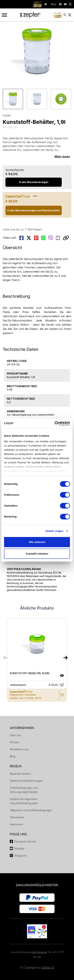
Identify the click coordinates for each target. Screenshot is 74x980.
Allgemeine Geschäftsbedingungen (31, 810)
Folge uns (18, 834)
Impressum (16, 824)
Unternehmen (22, 728)
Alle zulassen (37, 542)
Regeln (16, 766)
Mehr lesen (62, 157)
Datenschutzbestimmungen (26, 781)
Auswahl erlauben (37, 554)
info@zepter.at (39, 952)
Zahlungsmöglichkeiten (37, 885)
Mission (15, 742)
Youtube (19, 849)
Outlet (7, 115)
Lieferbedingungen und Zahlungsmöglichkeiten (24, 790)
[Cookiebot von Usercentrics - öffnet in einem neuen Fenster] (55, 424)
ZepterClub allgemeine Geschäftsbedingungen (24, 801)
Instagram (20, 856)
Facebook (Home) (25, 842)
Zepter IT (48, 968)
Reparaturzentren (20, 774)
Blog (13, 756)
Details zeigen (54, 531)
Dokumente (17, 817)
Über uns (15, 735)
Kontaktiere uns (19, 749)
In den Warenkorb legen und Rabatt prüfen (34, 210)
